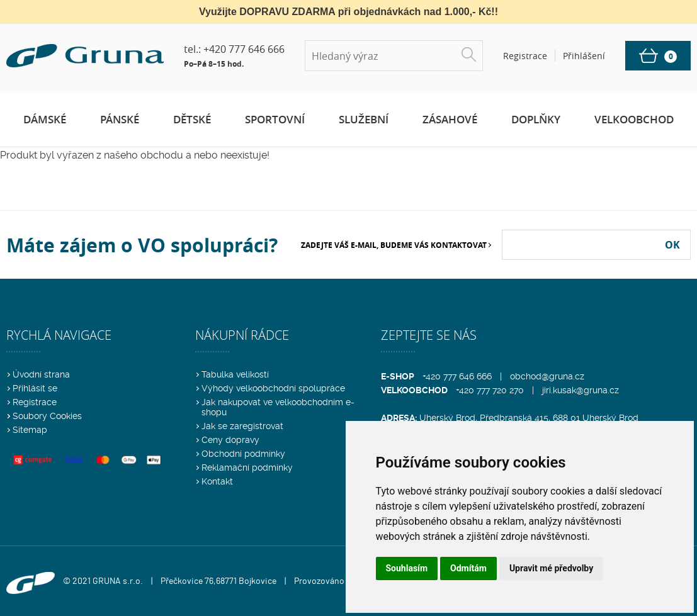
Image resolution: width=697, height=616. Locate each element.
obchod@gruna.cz (547, 376)
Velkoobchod (634, 119)
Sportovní (275, 119)
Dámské (45, 119)
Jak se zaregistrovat (242, 426)
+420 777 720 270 (490, 390)
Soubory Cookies (47, 416)
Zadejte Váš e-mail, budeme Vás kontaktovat (394, 245)
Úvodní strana (41, 374)
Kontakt (217, 481)
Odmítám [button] (468, 568)
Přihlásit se (35, 388)
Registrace (35, 402)
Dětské (192, 119)
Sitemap (30, 430)
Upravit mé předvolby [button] (551, 568)
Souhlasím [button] (407, 568)
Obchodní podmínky (243, 454)
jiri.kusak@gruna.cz (581, 390)
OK (672, 245)
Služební (364, 119)
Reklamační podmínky (247, 468)
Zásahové (450, 119)
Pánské (120, 119)
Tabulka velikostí (235, 374)
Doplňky (536, 119)
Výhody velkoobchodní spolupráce (273, 388)
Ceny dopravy (230, 440)
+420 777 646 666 (244, 49)
